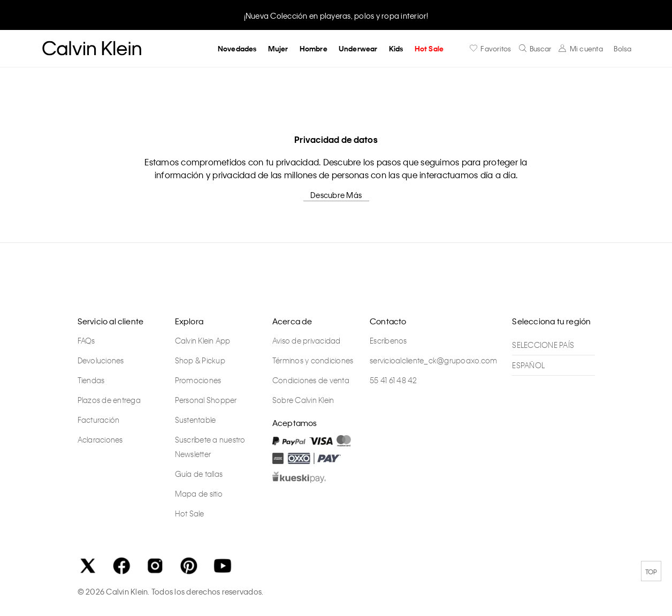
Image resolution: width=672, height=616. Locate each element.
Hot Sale (429, 48)
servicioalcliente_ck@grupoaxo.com (433, 360)
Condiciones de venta (311, 380)
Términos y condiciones (313, 360)
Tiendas (91, 380)
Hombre (314, 48)
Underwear (358, 48)
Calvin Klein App (203, 340)
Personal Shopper (206, 400)
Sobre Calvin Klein (303, 400)
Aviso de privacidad (307, 340)
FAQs (86, 340)
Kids (396, 48)
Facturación (99, 420)
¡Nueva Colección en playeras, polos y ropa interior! (336, 16)
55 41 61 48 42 (394, 380)
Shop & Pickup (200, 360)
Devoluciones (101, 360)
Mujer (278, 48)
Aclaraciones (100, 439)
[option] (336, 15)
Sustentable (196, 420)
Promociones (198, 380)
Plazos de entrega (109, 400)
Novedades (237, 48)
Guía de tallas (199, 474)
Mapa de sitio (199, 493)
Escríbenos (388, 340)
